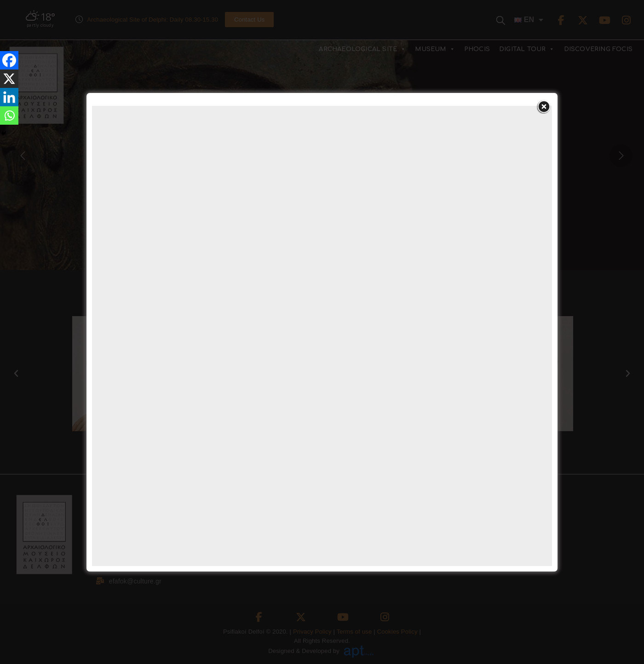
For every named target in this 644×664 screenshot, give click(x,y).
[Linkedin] (9, 97)
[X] (9, 79)
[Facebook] (9, 60)
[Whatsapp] (9, 115)
